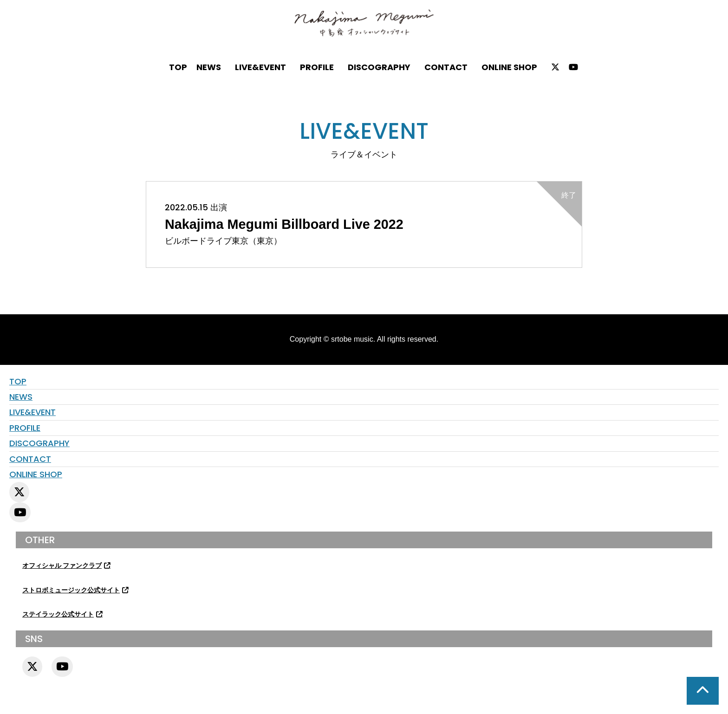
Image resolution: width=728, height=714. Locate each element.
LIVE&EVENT (260, 67)
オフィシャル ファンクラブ (62, 566)
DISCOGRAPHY (379, 67)
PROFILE (317, 67)
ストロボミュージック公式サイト (71, 590)
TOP (178, 67)
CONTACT (446, 67)
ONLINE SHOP (509, 67)
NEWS (209, 67)
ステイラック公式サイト (58, 614)
